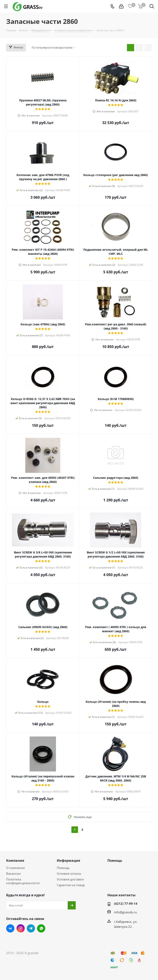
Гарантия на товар (71, 885)
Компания (15, 861)
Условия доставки (70, 879)
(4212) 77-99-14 (126, 903)
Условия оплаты (69, 873)
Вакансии (13, 873)
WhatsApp (41, 928)
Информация (68, 861)
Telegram (31, 928)
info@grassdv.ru (125, 912)
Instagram (21, 928)
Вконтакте (10, 928)
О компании (16, 868)
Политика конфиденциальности (23, 881)
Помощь (63, 868)
